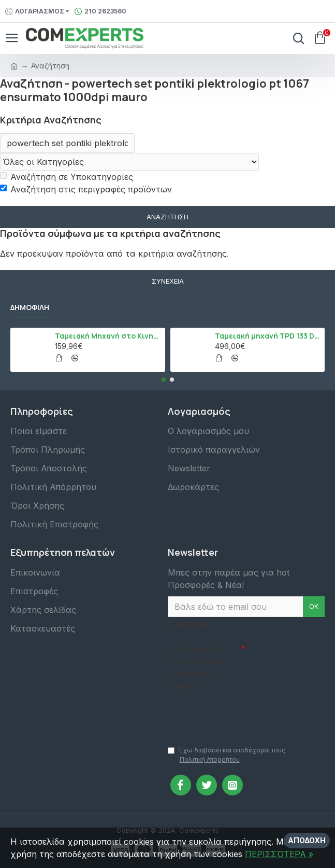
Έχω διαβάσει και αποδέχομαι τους (227, 755)
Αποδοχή (307, 840)
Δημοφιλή (30, 307)
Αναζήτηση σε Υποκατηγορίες (67, 177)
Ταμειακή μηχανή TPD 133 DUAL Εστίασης (268, 336)
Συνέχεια (168, 281)
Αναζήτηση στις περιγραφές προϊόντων (86, 189)
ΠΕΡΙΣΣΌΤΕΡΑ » (279, 854)
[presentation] (240, 713)
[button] (164, 380)
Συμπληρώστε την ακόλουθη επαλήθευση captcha (197, 667)
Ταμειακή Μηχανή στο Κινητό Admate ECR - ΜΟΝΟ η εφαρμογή (108, 336)
